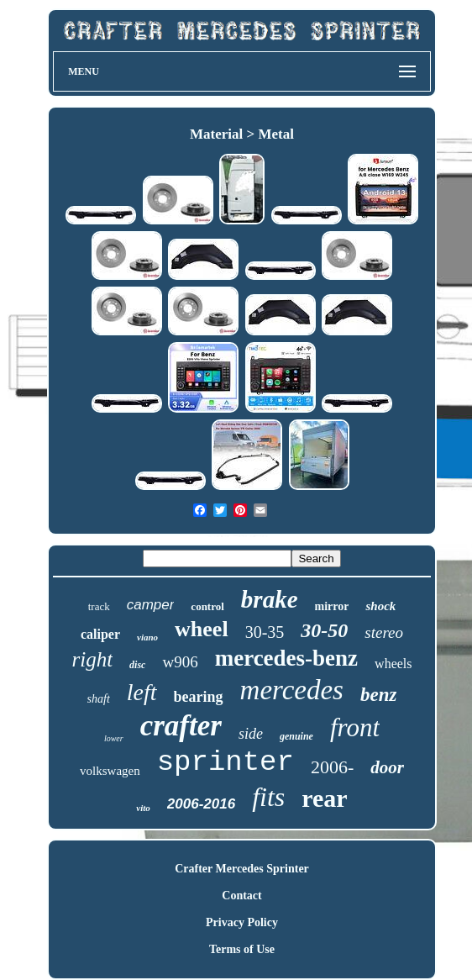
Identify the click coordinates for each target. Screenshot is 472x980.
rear (324, 798)
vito (143, 808)
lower (114, 738)
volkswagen (110, 771)
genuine (296, 736)
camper (151, 605)
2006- (332, 767)
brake (270, 599)
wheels (393, 664)
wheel (202, 629)
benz (378, 695)
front (355, 727)
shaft (99, 699)
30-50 (324, 630)
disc (137, 665)
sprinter (226, 762)
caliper (100, 634)
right (92, 659)
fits (268, 797)
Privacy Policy (242, 922)
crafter (181, 726)
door (387, 767)
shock (380, 606)
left (142, 692)
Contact (241, 896)
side (251, 734)
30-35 (265, 632)
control (207, 606)
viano (147, 637)
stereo (384, 632)
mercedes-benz (286, 658)
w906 (180, 662)
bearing (199, 697)
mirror (332, 606)
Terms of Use (242, 949)
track (99, 606)
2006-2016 (201, 804)
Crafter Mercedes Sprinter (242, 869)
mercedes (292, 690)
